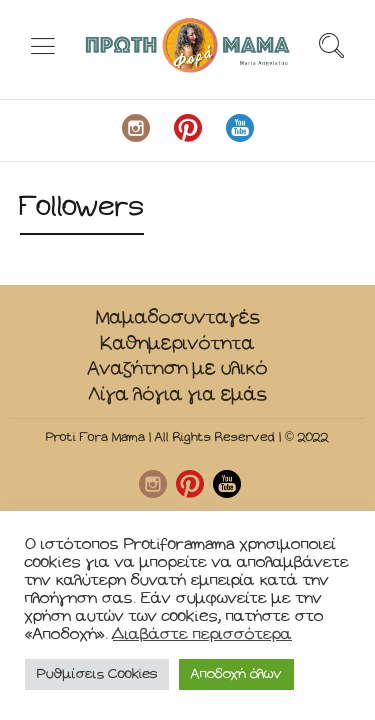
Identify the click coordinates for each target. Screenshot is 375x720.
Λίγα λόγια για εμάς (178, 394)
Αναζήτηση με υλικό (178, 368)
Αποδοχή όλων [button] (236, 674)
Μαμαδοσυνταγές (178, 317)
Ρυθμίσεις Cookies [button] (97, 674)
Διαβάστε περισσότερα (202, 634)
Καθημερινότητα (177, 343)
